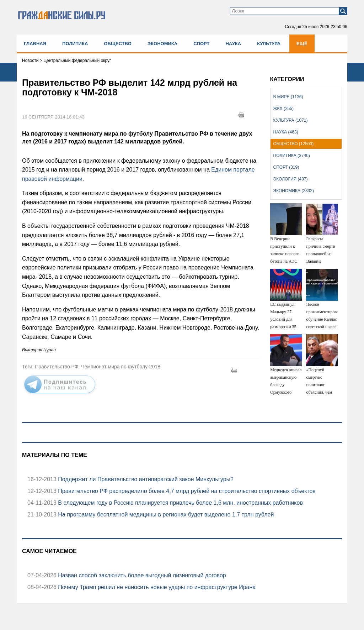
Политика (75, 44)
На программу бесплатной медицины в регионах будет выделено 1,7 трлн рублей (165, 514)
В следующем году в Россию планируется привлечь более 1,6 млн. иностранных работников (180, 503)
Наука (233, 44)
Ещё (302, 44)
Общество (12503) (294, 144)
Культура (269, 44)
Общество (118, 44)
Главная (35, 44)
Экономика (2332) (294, 191)
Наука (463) (286, 132)
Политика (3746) (292, 156)
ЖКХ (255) (283, 109)
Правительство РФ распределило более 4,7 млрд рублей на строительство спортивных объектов (186, 491)
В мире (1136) (288, 97)
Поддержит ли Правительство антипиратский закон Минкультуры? (145, 479)
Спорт (201, 44)
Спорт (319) (286, 167)
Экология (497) (291, 179)
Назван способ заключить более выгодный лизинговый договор (141, 575)
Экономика (162, 44)
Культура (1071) (291, 120)
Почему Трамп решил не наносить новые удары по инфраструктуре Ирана (156, 587)
